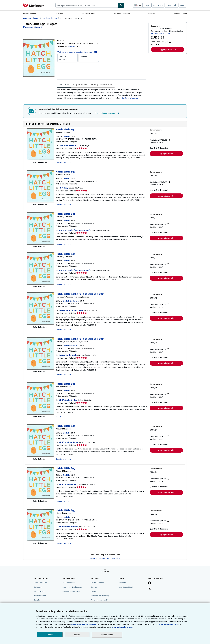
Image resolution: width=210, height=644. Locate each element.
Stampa (94, 587)
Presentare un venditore (71, 591)
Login (147, 5)
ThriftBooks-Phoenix (69, 484)
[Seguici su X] (150, 589)
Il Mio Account (39, 591)
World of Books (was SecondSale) (75, 230)
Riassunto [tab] (64, 84)
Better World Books (68, 355)
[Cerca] (121, 5)
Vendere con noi (180, 13)
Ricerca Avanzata (30, 13)
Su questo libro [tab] (80, 84)
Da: (67, 58)
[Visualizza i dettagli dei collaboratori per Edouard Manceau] (33, 27)
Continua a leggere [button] (130, 98)
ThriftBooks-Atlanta (69, 442)
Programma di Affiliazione (72, 587)
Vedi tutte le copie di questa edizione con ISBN (77, 52)
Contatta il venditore (63, 163)
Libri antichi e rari (88, 13)
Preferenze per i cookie (100, 600)
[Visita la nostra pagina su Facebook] (150, 583)
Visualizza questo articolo (161, 33)
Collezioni (59, 13)
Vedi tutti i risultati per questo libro (105, 558)
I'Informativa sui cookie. (168, 624)
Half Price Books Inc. (68, 146)
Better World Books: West (71, 310)
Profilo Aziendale (98, 583)
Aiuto (182, 5)
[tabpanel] (102, 94)
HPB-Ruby (63, 188)
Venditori (152, 13)
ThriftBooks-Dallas (68, 400)
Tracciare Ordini (40, 596)
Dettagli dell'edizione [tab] (102, 84)
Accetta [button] (50, 635)
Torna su (105, 571)
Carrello (37, 600)
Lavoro (94, 591)
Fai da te (123, 583)
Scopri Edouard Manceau (107, 113)
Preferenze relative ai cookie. (84, 624)
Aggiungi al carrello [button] (168, 49)
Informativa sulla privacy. (122, 627)
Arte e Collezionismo (121, 13)
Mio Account (158, 5)
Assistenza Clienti (126, 587)
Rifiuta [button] (77, 635)
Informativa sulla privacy (100, 596)
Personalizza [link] (107, 635)
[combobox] (87, 5)
